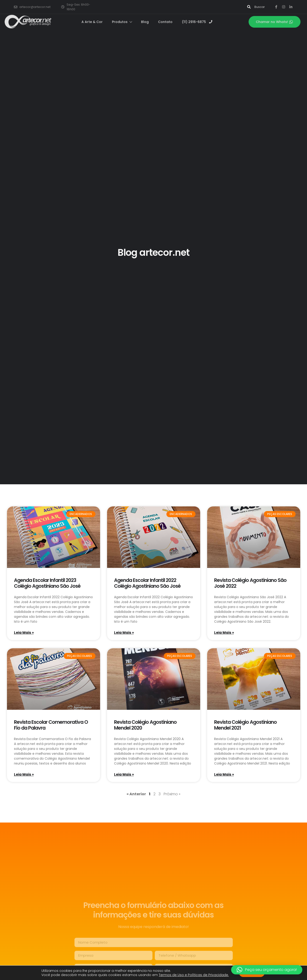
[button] (267, 970)
